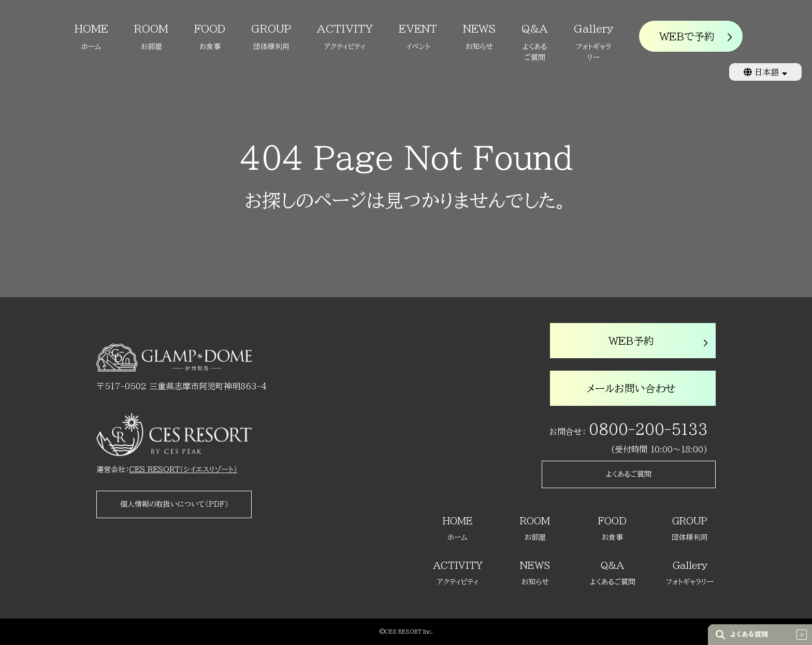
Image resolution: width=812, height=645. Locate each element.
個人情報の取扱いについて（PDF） (174, 504)
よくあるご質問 (629, 474)
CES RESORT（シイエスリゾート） (183, 470)
